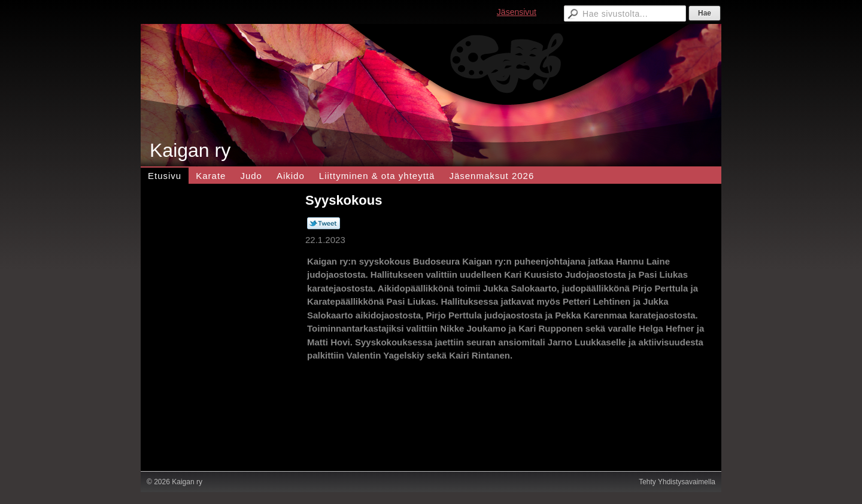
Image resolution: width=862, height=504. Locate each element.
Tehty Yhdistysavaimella (677, 482)
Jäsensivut (517, 12)
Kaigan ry (190, 150)
